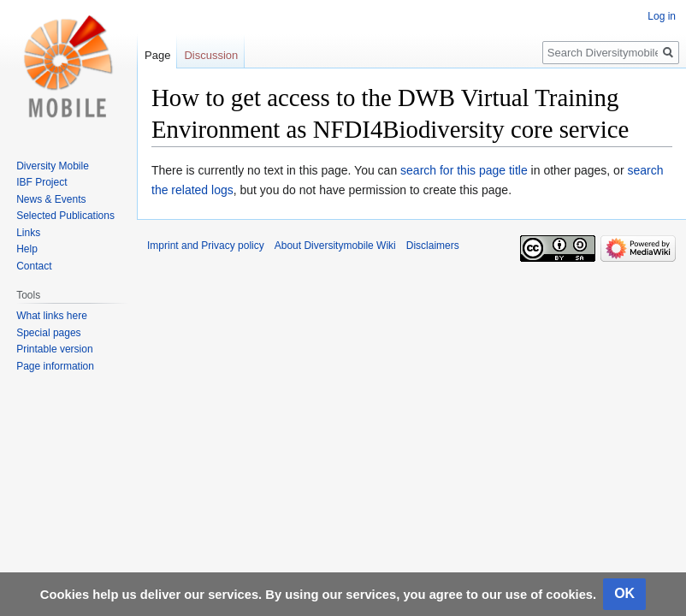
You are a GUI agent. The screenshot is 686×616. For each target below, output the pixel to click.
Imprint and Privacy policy (206, 246)
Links (28, 233)
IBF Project (41, 182)
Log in (662, 16)
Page (157, 55)
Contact (34, 266)
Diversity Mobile (53, 166)
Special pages (48, 333)
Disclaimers (433, 246)
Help (27, 249)
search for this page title (464, 170)
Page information (55, 366)
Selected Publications (65, 216)
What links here (52, 316)
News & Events (51, 199)
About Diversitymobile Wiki (335, 246)
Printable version (54, 349)
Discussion (211, 55)
